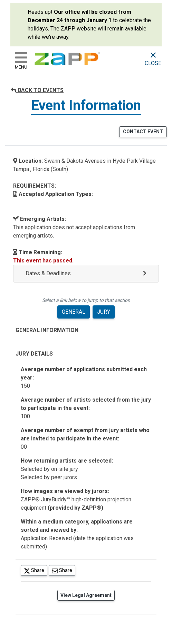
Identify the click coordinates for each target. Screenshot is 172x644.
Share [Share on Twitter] (36, 570)
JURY (104, 312)
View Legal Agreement (86, 595)
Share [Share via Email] (64, 570)
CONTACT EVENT (143, 132)
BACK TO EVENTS (37, 90)
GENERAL (74, 312)
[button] (86, 274)
